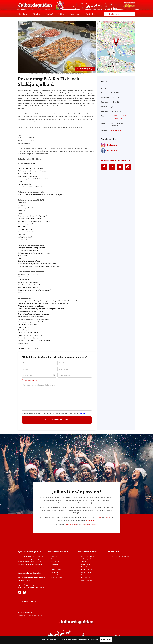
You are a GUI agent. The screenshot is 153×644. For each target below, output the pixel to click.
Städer (62, 14)
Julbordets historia (71, 526)
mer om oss (33, 608)
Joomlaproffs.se (30, 617)
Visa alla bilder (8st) (83, 69)
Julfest (124, 116)
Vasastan (54, 561)
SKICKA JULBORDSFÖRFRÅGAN (57, 421)
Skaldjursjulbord (116, 118)
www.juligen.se (90, 522)
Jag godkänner (106, 640)
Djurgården (55, 558)
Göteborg (37, 14)
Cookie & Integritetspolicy (120, 558)
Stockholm (23, 14)
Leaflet (123, 72)
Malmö (50, 14)
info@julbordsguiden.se (31, 586)
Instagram (108, 519)
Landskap (76, 14)
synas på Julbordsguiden (34, 566)
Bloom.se (41, 617)
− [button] (100, 27)
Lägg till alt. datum (29, 380)
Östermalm (55, 563)
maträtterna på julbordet (88, 526)
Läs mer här (94, 640)
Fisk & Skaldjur (116, 116)
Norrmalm (55, 566)
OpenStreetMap (131, 72)
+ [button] (100, 23)
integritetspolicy (85, 413)
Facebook (98, 519)
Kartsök (91, 14)
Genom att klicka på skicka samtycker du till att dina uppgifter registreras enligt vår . (56, 413)
